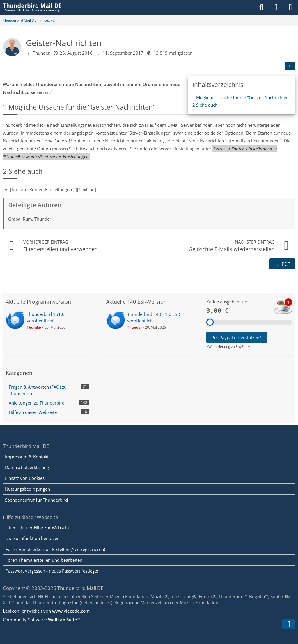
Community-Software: (42, 620)
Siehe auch (205, 105)
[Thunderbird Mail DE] (32, 7)
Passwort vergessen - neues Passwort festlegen (53, 571)
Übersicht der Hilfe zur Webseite (38, 527)
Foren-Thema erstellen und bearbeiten (44, 560)
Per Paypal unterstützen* (237, 337)
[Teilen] (290, 66)
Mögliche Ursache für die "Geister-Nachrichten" (241, 97)
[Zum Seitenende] (289, 624)
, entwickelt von (46, 611)
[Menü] (290, 7)
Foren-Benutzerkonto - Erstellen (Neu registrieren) (55, 549)
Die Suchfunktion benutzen (33, 538)
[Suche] (261, 7)
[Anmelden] (276, 7)
